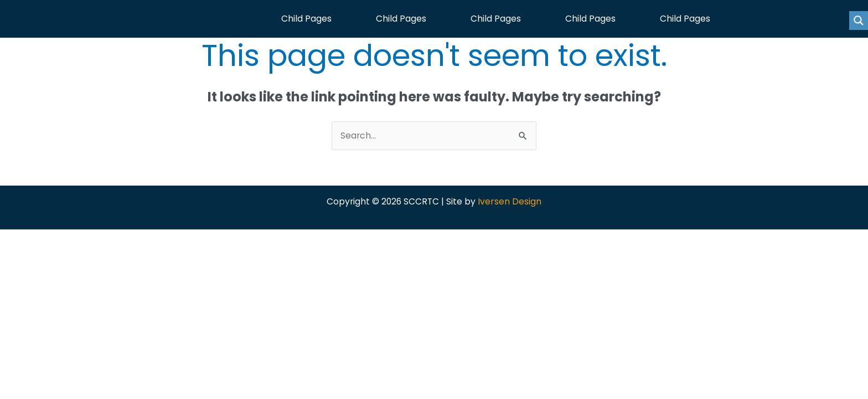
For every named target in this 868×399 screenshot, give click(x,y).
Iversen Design (511, 204)
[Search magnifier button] (859, 21)
